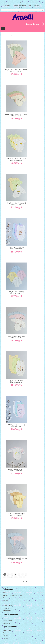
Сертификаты (7, 611)
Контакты (5, 603)
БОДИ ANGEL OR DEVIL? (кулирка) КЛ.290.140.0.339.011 (17, 115)
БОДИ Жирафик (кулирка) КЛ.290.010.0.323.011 (17, 514)
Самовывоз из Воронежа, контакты (13, 595)
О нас (4, 593)
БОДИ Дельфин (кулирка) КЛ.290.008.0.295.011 (17, 426)
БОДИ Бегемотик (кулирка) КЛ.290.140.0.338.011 (17, 337)
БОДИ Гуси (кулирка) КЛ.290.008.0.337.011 (17, 381)
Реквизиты (6, 608)
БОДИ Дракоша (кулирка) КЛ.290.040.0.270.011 (17, 470)
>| (24, 577)
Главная (5, 35)
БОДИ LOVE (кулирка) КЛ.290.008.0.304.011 (17, 248)
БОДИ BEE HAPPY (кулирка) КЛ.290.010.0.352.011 (17, 159)
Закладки (5, 635)
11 (15, 577)
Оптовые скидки (7, 606)
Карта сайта (6, 623)
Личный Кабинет (7, 630)
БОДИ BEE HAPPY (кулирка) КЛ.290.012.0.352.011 (17, 204)
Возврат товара (7, 620)
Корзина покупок (22, 7)
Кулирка (11, 35)
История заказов (8, 633)
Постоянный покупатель (20, 6)
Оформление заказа (33, 6)
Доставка (5, 600)
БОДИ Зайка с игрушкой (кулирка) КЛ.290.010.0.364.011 (17, 559)
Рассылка (6, 638)
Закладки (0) (8, 6)
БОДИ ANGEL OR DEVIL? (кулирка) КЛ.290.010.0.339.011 (17, 70)
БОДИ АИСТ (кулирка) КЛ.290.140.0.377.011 (17, 292)
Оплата (5, 598)
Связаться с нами (8, 618)
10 (12, 577)
